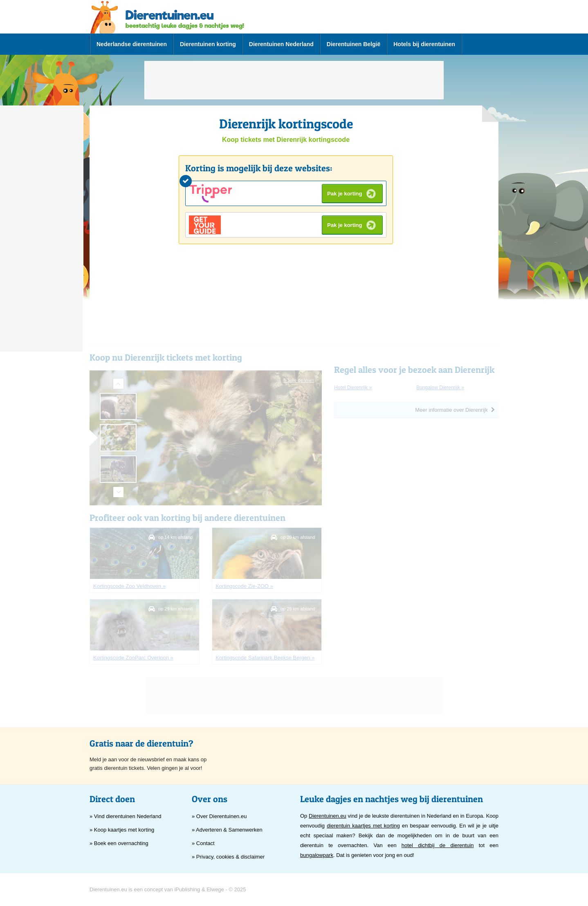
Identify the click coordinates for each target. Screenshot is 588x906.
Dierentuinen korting (208, 44)
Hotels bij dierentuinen (424, 44)
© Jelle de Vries (299, 380)
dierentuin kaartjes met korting (363, 826)
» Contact (203, 843)
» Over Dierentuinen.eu (219, 816)
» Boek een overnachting (119, 843)
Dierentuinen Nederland (281, 44)
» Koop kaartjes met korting (122, 830)
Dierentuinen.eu (328, 816)
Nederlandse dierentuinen (132, 44)
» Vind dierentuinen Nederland (125, 816)
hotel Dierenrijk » (353, 388)
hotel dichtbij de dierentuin (438, 845)
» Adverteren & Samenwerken (227, 830)
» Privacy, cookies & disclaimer (228, 857)
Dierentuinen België (353, 44)
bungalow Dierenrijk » (440, 388)
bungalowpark (317, 855)
